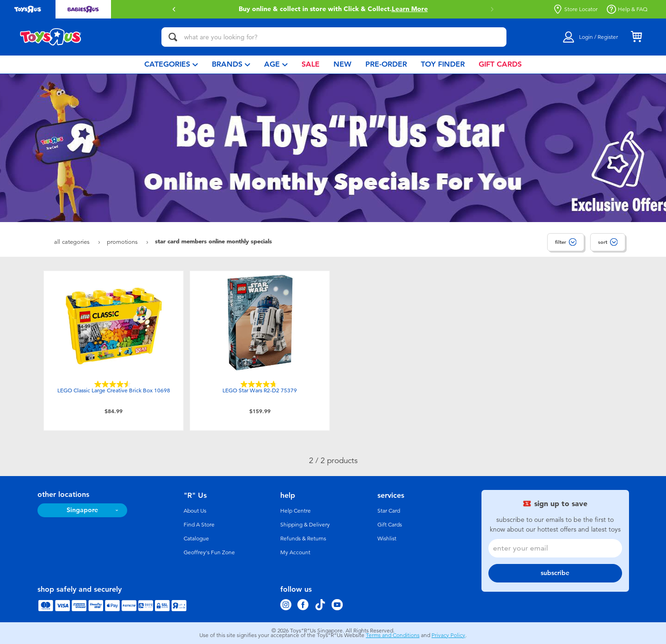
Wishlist (387, 539)
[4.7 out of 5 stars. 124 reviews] (260, 384)
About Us (195, 511)
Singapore (82, 510)
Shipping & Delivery (305, 525)
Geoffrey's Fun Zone (209, 552)
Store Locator (575, 9)
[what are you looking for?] (334, 37)
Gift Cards (390, 525)
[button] (174, 9)
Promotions (123, 242)
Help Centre (296, 511)
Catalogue (196, 539)
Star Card (389, 511)
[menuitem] (171, 65)
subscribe (555, 573)
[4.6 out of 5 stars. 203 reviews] (114, 384)
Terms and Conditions (393, 635)
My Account (295, 552)
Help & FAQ (627, 9)
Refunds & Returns (303, 539)
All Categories (73, 242)
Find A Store (199, 525)
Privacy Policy (448, 635)
